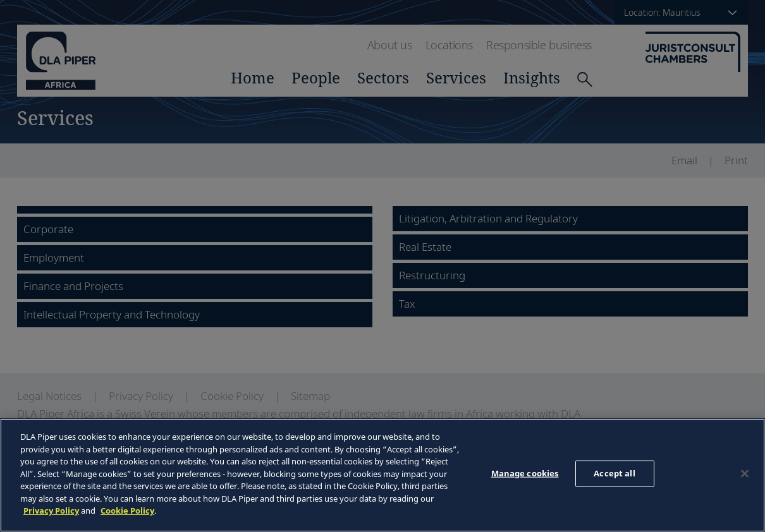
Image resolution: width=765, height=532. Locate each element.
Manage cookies (525, 473)
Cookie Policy (127, 511)
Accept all (614, 473)
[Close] (745, 474)
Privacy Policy (51, 511)
